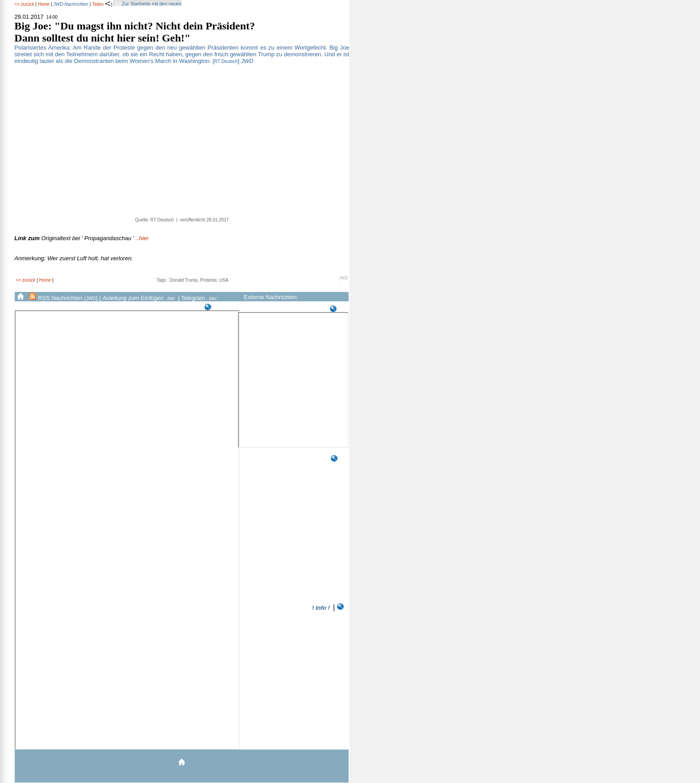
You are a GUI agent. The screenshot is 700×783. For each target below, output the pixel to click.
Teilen (101, 4)
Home (44, 4)
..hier (81, 238)
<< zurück (24, 4)
